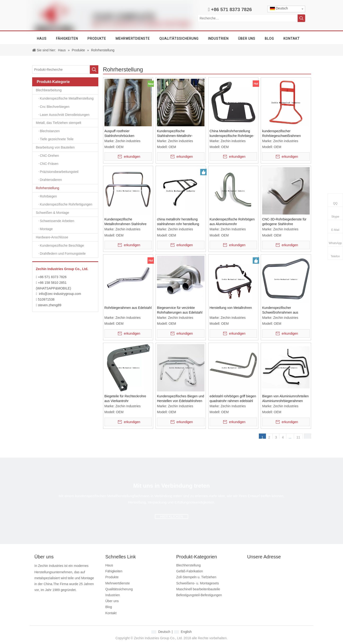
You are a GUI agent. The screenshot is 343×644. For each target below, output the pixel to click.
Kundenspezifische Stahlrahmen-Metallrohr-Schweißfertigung (175, 134)
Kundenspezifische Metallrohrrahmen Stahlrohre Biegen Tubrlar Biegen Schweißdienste (126, 222)
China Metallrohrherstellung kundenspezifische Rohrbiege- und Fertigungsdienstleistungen (233, 134)
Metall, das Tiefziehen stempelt (67, 123)
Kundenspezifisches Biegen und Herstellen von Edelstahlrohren (180, 399)
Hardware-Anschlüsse (67, 237)
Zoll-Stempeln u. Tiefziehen (196, 577)
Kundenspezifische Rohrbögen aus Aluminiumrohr (232, 222)
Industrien (113, 595)
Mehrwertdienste (118, 583)
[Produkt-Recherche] (61, 70)
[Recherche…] (248, 18)
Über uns (112, 601)
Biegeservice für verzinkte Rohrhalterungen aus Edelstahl (180, 310)
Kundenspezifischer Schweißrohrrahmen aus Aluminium (280, 310)
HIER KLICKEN (171, 517)
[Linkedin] (54, 598)
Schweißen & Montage (67, 213)
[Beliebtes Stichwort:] (301, 18)
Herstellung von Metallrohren (231, 308)
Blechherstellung (189, 565)
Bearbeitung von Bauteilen (67, 148)
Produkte (112, 577)
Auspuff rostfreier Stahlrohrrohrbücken (119, 133)
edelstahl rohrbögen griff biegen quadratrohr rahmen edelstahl (233, 399)
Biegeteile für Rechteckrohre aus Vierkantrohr (125, 399)
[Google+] (46, 598)
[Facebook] (38, 598)
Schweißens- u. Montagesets (198, 583)
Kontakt (111, 613)
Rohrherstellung (67, 188)
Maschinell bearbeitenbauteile (198, 589)
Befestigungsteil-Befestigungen (199, 595)
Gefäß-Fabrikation (190, 571)
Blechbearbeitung (67, 90)
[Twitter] (63, 598)
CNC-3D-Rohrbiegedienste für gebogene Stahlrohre (284, 222)
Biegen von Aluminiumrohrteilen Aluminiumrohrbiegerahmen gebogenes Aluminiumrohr (285, 399)
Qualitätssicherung (119, 589)
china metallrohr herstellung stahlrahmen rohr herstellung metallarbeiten (178, 222)
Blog (109, 607)
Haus (109, 565)
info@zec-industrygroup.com (60, 294)
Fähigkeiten (114, 571)
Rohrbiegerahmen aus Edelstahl (128, 308)
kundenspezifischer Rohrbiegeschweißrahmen (281, 133)
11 (298, 437)
